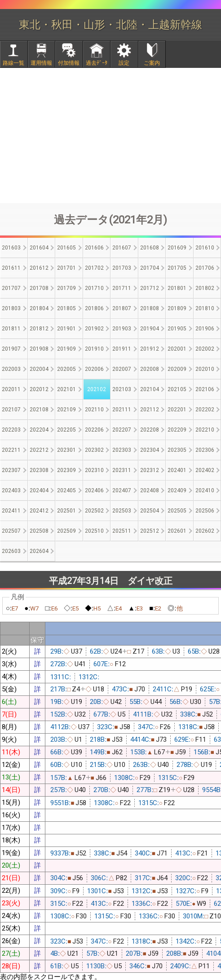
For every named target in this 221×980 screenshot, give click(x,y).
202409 (177, 490)
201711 (122, 288)
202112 (150, 410)
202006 (94, 369)
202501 (66, 511)
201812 (39, 329)
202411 (11, 511)
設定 (124, 63)
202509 (66, 531)
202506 (205, 511)
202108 (39, 410)
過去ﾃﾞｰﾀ (97, 63)
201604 (39, 248)
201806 (94, 308)
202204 (39, 430)
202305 (177, 450)
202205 (66, 430)
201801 (177, 288)
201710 (94, 288)
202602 (205, 531)
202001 (177, 349)
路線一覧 (13, 63)
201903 (122, 329)
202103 (122, 389)
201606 (94, 248)
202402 (205, 470)
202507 (11, 531)
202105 (177, 389)
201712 (150, 288)
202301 (66, 450)
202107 (11, 410)
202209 (177, 430)
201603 (11, 248)
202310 (94, 470)
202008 (150, 369)
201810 (205, 308)
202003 (11, 369)
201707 (11, 288)
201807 (122, 308)
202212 (39, 450)
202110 (94, 410)
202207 (122, 430)
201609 (177, 248)
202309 (66, 470)
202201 (177, 410)
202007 (122, 369)
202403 (11, 490)
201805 (66, 308)
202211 (11, 450)
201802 (205, 288)
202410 (205, 490)
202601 (177, 531)
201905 (177, 329)
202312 (150, 470)
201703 (122, 268)
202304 (150, 450)
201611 (11, 268)
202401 (177, 470)
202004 (39, 369)
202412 (39, 511)
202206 (94, 430)
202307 (11, 470)
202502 (94, 511)
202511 (122, 531)
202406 (94, 490)
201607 (122, 248)
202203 (11, 430)
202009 (177, 369)
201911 (122, 349)
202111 (122, 410)
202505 (177, 511)
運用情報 (41, 63)
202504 (150, 511)
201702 (94, 268)
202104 (150, 389)
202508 (39, 531)
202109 (66, 410)
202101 (66, 389)
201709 (66, 288)
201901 (66, 329)
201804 (39, 308)
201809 (177, 308)
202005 (66, 369)
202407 (122, 490)
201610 (205, 248)
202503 (122, 511)
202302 (94, 450)
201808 (150, 308)
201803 (11, 308)
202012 (39, 389)
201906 (205, 329)
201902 (94, 329)
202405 (66, 490)
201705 (177, 268)
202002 (205, 349)
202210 (205, 430)
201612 (39, 268)
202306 (205, 450)
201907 (11, 349)
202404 (39, 490)
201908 (39, 349)
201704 (150, 268)
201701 (66, 268)
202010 (205, 369)
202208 (150, 430)
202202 (205, 410)
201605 (66, 248)
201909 (66, 349)
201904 (150, 329)
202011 (11, 389)
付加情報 (69, 63)
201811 (11, 329)
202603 (11, 551)
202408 (150, 490)
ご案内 (152, 63)
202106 (205, 389)
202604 (39, 551)
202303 (122, 450)
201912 (150, 349)
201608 (150, 248)
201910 (94, 349)
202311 (122, 470)
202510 (94, 531)
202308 (39, 470)
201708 (39, 288)
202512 (150, 531)
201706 (205, 268)
